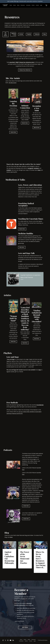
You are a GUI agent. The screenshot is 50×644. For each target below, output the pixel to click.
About (11, 5)
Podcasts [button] (37, 34)
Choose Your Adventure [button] (25, 70)
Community (28, 5)
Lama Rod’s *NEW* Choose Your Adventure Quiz (22, 62)
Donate (33, 5)
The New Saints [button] (6, 34)
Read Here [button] (13, 341)
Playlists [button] (29, 34)
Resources (23, 5)
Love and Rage (11, 359)
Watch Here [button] (25, 123)
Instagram (31, 168)
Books (18, 5)
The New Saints (12, 83)
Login (41, 5)
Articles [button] (21, 34)
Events (15, 5)
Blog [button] (44, 34)
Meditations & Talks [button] (15, 34)
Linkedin (9, 170)
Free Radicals (40, 405)
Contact (37, 5)
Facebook (36, 168)
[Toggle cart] (46, 5)
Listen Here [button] (13, 132)
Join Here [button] (25, 627)
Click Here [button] (22, 247)
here (39, 170)
